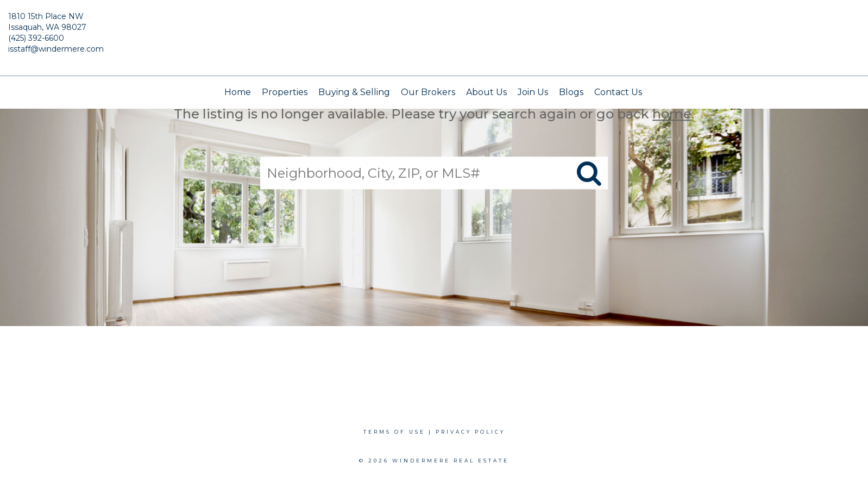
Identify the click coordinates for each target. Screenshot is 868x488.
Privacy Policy (470, 432)
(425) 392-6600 (36, 38)
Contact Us (618, 92)
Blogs (571, 92)
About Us (486, 92)
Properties (285, 92)
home (672, 114)
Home (238, 92)
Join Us (533, 92)
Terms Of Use (394, 432)
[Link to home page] (434, 38)
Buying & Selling (354, 92)
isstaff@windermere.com (56, 49)
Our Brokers (428, 92)
